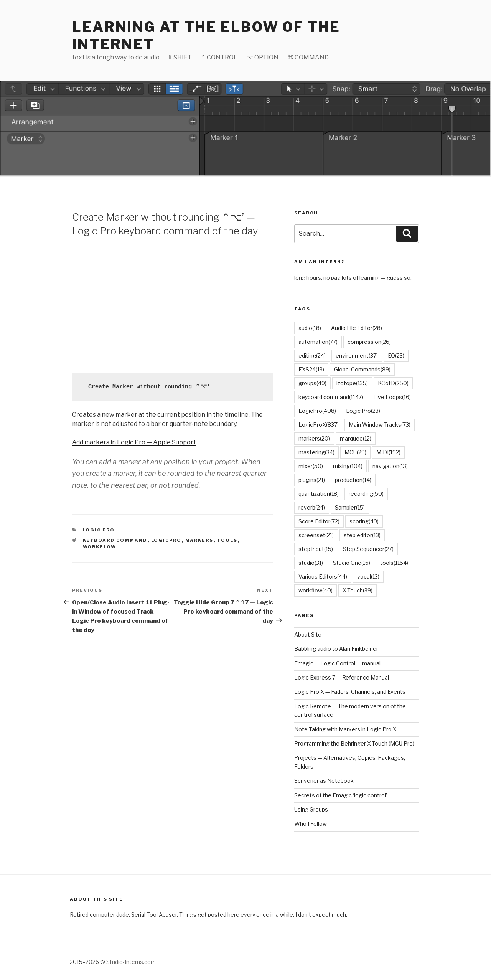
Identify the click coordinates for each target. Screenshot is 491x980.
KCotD (393, 383)
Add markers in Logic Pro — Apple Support (134, 442)
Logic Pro (99, 530)
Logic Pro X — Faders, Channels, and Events (350, 692)
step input (316, 549)
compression (369, 342)
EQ (396, 356)
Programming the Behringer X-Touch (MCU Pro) (354, 743)
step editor (362, 535)
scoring (364, 521)
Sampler (350, 507)
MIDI (388, 452)
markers (199, 540)
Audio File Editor (357, 328)
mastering (316, 452)
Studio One (352, 563)
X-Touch (358, 590)
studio (311, 563)
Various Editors (323, 577)
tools (227, 540)
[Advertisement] (173, 304)
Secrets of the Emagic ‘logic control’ (341, 795)
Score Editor (319, 521)
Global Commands (362, 369)
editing (312, 356)
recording (366, 494)
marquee (356, 438)
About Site (308, 634)
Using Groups (311, 809)
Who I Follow (311, 824)
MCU (355, 452)
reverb (312, 507)
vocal (368, 577)
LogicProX (319, 425)
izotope (352, 383)
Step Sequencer (368, 549)
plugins (312, 480)
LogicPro (166, 540)
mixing (348, 466)
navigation (390, 466)
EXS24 (311, 369)
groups (312, 383)
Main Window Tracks (380, 425)
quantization (319, 494)
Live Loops (392, 397)
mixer (311, 466)
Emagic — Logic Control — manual (337, 663)
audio (310, 328)
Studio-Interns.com (131, 962)
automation (318, 342)
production (353, 480)
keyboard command (115, 540)
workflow (100, 547)
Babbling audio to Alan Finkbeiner (336, 649)
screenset (316, 535)
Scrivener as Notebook (324, 781)
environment (357, 356)
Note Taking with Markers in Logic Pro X (345, 729)
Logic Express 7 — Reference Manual (342, 677)
